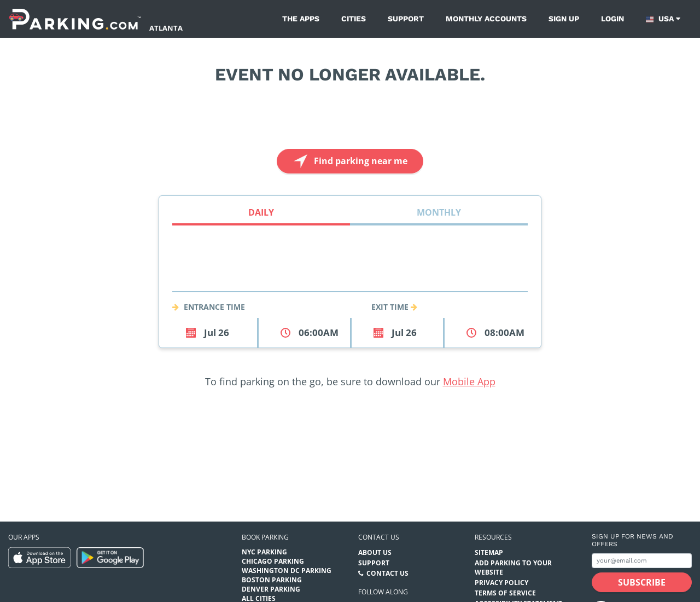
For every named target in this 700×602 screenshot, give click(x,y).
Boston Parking (272, 580)
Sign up (564, 19)
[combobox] (350, 279)
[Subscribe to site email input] (642, 561)
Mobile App (469, 381)
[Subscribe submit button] (642, 582)
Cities (354, 19)
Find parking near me (349, 161)
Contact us (379, 537)
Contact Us (387, 573)
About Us (375, 552)
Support (406, 19)
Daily (261, 212)
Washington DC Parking (287, 571)
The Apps (301, 19)
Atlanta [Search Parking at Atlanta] (166, 28)
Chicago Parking (273, 561)
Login (612, 19)
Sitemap (489, 552)
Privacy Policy (501, 583)
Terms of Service (505, 593)
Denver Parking (271, 589)
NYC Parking (264, 552)
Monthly (439, 212)
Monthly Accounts (486, 19)
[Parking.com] (75, 19)
